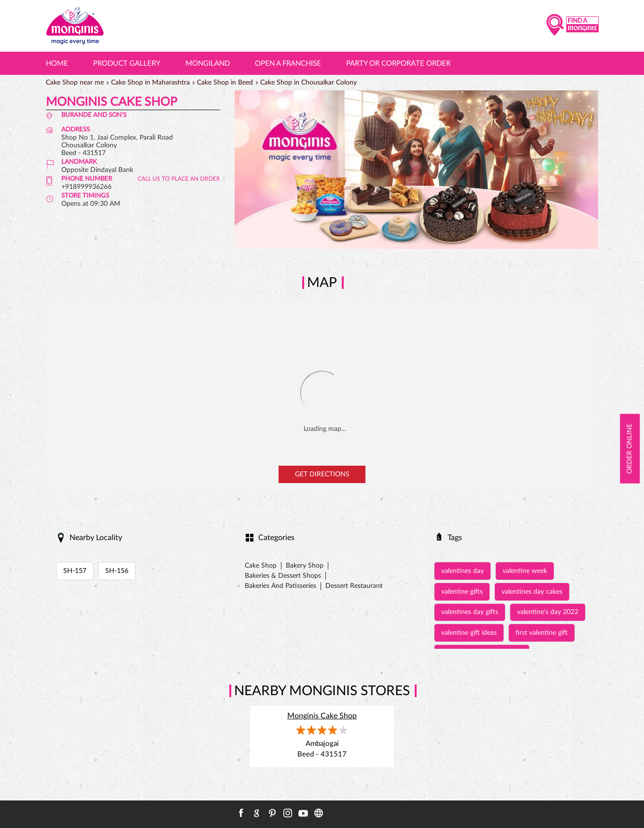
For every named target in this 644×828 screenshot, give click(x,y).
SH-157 (75, 571)
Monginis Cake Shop (322, 716)
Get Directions (322, 474)
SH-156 (117, 571)
